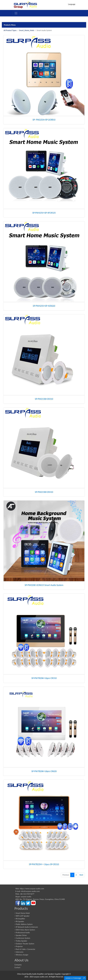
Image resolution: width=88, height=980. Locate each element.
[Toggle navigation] (16, 13)
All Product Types (10, 30)
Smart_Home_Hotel (27, 30)
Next (81, 875)
